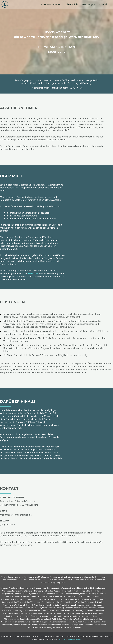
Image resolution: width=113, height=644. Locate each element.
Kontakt (104, 4)
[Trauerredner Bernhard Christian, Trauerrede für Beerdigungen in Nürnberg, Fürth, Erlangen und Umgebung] (5, 4)
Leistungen (88, 4)
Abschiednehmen (50, 4)
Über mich (71, 4)
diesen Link (34, 273)
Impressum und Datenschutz (70, 639)
